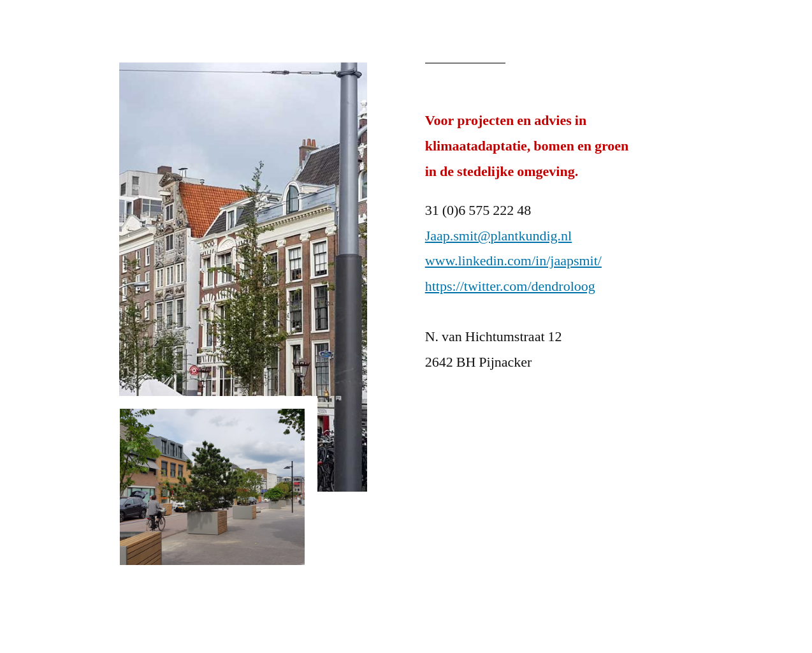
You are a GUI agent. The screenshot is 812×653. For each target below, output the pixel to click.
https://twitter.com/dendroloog (510, 286)
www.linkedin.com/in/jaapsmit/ (513, 261)
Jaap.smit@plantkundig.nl (498, 236)
